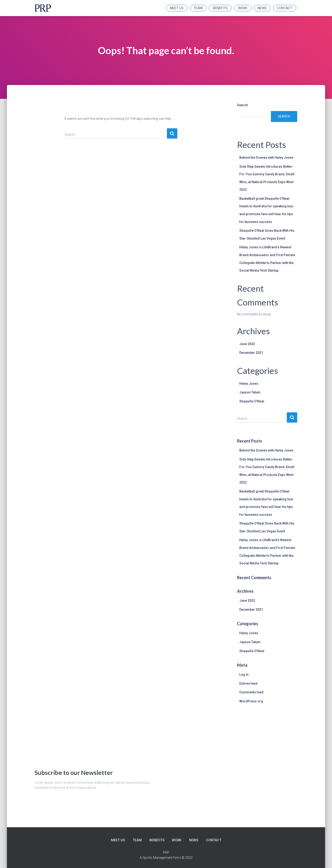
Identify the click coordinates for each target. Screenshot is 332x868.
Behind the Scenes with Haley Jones (266, 158)
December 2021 (251, 353)
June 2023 (247, 344)
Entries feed (248, 683)
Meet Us (177, 8)
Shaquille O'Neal (252, 401)
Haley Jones (249, 384)
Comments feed (251, 692)
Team (198, 8)
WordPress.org (251, 701)
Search (242, 105)
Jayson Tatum (250, 392)
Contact (285, 8)
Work (243, 8)
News (262, 8)
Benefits (220, 8)
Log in (244, 674)
